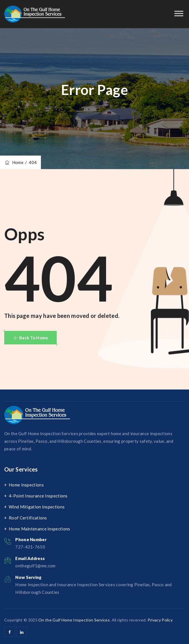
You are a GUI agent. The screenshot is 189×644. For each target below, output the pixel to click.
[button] (30, 338)
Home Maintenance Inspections (39, 529)
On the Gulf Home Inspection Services (74, 620)
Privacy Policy (160, 620)
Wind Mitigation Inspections (37, 507)
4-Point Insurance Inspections (38, 496)
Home (14, 162)
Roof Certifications (28, 518)
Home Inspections (26, 485)
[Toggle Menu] (179, 13)
